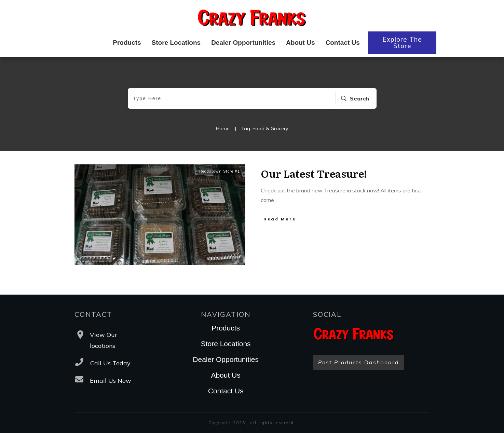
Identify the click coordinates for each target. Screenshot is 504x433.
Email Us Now (111, 381)
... (277, 200)
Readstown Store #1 (220, 171)
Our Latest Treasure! (314, 173)
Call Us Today (110, 363)
